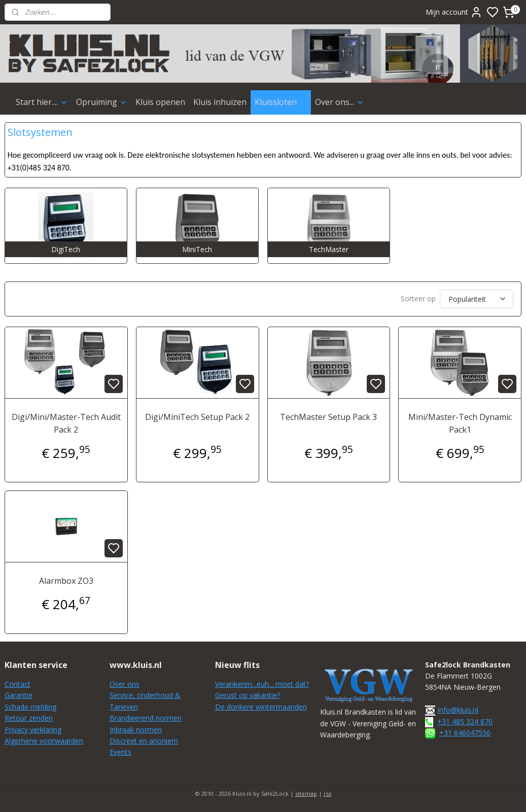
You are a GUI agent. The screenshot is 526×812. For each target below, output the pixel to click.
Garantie (19, 695)
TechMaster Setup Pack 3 (328, 417)
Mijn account (454, 12)
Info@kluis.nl (458, 710)
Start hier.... (42, 102)
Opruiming (102, 102)
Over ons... (340, 102)
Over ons (125, 684)
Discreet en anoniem (144, 741)
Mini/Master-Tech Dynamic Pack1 (460, 423)
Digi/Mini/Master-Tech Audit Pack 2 (66, 423)
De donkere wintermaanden (261, 707)
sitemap (306, 793)
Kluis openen (160, 102)
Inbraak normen (136, 730)
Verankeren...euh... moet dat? (262, 684)
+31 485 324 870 (465, 721)
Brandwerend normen (146, 718)
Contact (17, 684)
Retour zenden (29, 718)
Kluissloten (281, 102)
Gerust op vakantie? (248, 695)
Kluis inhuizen (220, 102)
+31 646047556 (465, 733)
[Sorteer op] (477, 299)
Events (120, 752)
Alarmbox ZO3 (66, 581)
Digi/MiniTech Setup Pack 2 (197, 417)
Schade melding (30, 707)
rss (327, 793)
